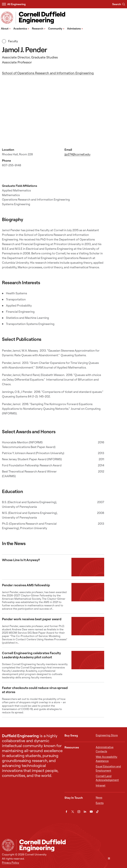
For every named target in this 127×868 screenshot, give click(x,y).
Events (100, 803)
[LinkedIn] (85, 812)
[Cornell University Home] (8, 845)
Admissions (75, 28)
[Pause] (109, 859)
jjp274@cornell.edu (77, 154)
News (99, 797)
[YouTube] (91, 812)
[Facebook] (66, 812)
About (6, 28)
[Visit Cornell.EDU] (7, 18)
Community (56, 28)
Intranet (101, 785)
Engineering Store (107, 735)
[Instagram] (79, 812)
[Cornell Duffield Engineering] (71, 845)
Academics (21, 28)
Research (39, 28)
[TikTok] (97, 812)
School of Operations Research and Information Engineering (48, 73)
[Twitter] (73, 812)
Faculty (10, 41)
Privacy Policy (11, 863)
